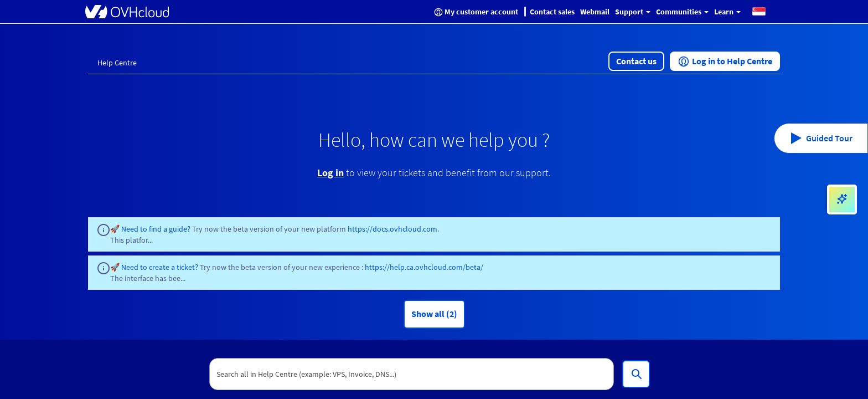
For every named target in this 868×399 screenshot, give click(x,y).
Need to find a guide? (157, 229)
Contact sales (552, 12)
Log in (330, 173)
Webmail (595, 12)
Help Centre (117, 63)
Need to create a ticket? (160, 267)
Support (633, 12)
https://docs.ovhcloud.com (392, 229)
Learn (727, 12)
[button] (759, 11)
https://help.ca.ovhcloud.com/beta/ (424, 267)
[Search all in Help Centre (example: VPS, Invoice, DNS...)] (636, 374)
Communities (682, 12)
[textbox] (412, 374)
